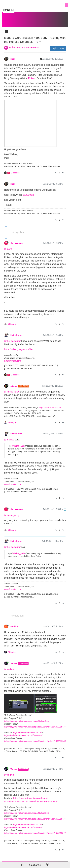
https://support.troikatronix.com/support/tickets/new (27, 718)
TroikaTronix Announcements (24, 44)
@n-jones (9, 436)
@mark (8, 246)
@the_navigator (12, 338)
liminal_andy (16, 332)
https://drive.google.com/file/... (20, 346)
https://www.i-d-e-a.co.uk (50, 404)
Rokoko (32, 75)
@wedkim (9, 666)
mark (13, 56)
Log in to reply (58, 45)
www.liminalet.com (13, 358)
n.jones (14, 383)
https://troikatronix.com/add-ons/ (27, 729)
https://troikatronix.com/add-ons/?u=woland (23, 732)
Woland (14, 660)
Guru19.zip (29, 191)
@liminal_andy (12, 388)
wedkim (14, 623)
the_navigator (17, 240)
